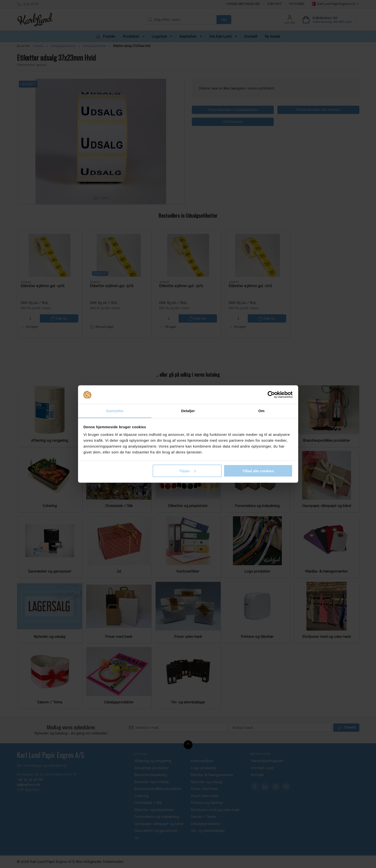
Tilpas (188, 471)
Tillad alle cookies (258, 471)
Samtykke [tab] (115, 411)
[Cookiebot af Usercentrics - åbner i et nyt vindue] (271, 395)
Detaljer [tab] (188, 411)
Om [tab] (261, 411)
